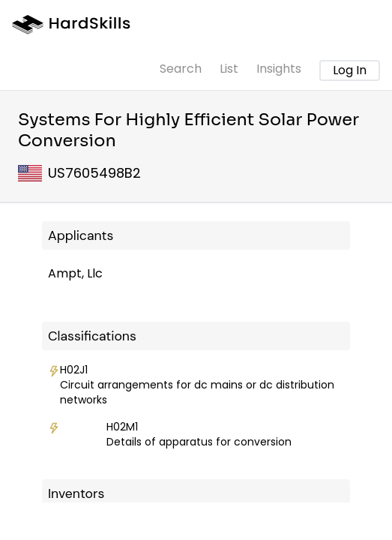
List (229, 69)
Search (181, 69)
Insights (279, 69)
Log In (350, 70)
